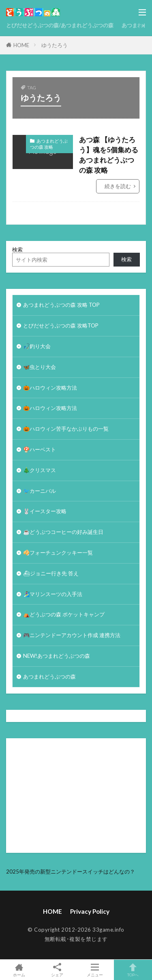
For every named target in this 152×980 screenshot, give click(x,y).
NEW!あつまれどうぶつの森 (57, 656)
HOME (21, 45)
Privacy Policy (90, 911)
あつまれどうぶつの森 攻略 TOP (61, 305)
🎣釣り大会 (37, 346)
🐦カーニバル (40, 491)
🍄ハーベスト (40, 449)
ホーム (19, 970)
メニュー (95, 970)
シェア (57, 970)
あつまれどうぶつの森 (49, 676)
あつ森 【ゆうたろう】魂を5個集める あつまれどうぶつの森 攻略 (109, 155)
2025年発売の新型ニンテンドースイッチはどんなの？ (71, 872)
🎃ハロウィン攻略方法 (50, 388)
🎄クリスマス (40, 470)
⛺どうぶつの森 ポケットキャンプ (64, 614)
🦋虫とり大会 (40, 367)
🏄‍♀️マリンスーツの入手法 (53, 594)
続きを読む (118, 186)
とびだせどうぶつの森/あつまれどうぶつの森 (60, 25)
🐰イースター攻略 (45, 511)
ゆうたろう (55, 45)
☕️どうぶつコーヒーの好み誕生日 (63, 532)
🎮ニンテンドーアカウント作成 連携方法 (72, 635)
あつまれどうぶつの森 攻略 (49, 144)
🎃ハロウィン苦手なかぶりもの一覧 (66, 429)
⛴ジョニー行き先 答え (51, 573)
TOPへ (133, 970)
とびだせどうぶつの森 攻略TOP (61, 325)
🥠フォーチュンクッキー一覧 (58, 553)
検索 (17, 249)
